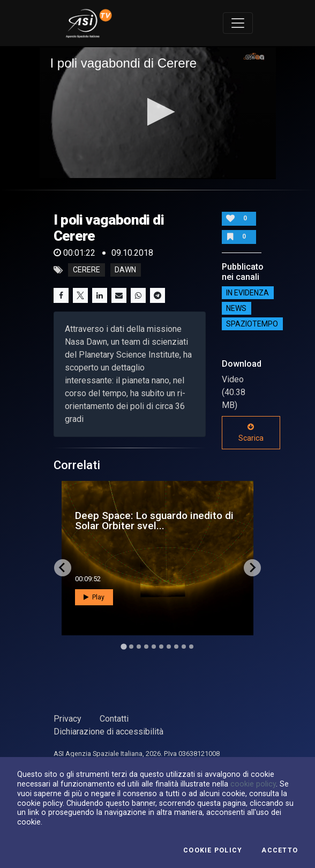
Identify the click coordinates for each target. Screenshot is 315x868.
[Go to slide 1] (123, 646)
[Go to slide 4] (146, 647)
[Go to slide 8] (176, 647)
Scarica (251, 433)
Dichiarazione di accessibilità (108, 732)
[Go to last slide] (63, 568)
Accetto (280, 850)
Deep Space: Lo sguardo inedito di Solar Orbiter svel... (154, 521)
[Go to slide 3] (139, 647)
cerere (87, 270)
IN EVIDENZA (247, 293)
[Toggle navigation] (238, 23)
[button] (158, 112)
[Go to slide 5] (154, 647)
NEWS (236, 308)
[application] (158, 113)
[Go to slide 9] (184, 647)
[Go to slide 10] (191, 647)
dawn (125, 270)
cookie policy (253, 784)
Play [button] (94, 597)
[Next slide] (252, 568)
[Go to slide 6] (161, 647)
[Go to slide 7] (169, 647)
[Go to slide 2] (131, 647)
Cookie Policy (213, 850)
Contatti (114, 719)
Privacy (67, 719)
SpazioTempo (252, 324)
